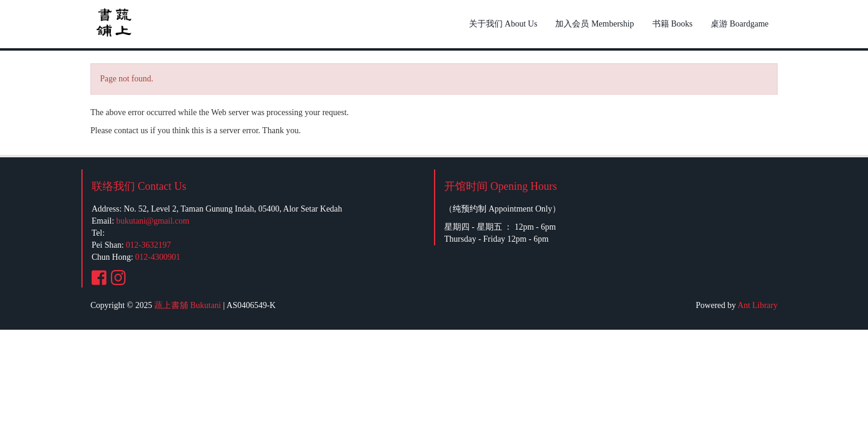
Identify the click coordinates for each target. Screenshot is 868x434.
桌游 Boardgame (740, 24)
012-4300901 (158, 257)
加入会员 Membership (594, 24)
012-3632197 (149, 245)
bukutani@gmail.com (153, 221)
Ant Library (758, 305)
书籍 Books (672, 24)
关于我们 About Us (503, 24)
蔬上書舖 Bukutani (188, 305)
